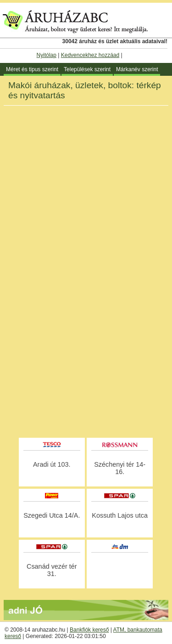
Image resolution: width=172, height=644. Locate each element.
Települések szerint (87, 69)
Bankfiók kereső (89, 630)
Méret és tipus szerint (32, 69)
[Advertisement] (86, 346)
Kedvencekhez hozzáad (90, 55)
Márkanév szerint (137, 69)
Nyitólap (47, 55)
